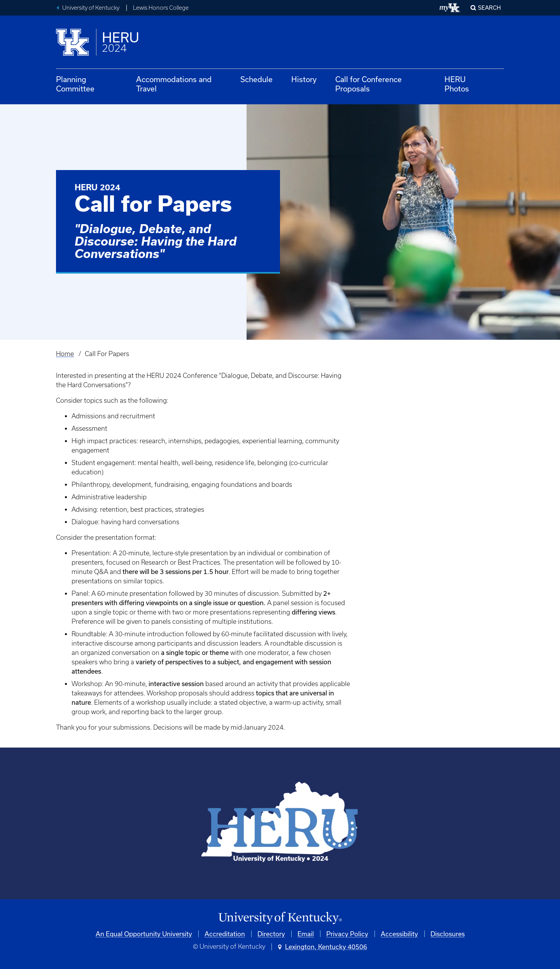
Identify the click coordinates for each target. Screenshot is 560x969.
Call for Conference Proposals (368, 84)
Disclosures (448, 934)
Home (65, 354)
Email (306, 934)
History (304, 79)
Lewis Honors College (161, 8)
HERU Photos (457, 84)
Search (489, 8)
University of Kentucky (91, 8)
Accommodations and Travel (174, 84)
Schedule (256, 79)
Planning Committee (75, 84)
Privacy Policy (347, 934)
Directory (271, 934)
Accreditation (225, 934)
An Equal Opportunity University (144, 934)
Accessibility (399, 934)
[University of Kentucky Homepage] (280, 918)
